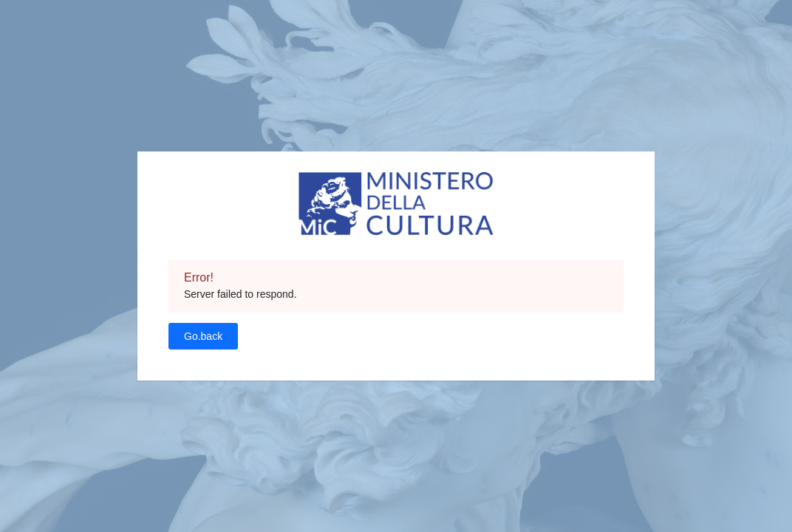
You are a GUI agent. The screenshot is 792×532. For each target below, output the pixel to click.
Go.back (203, 336)
